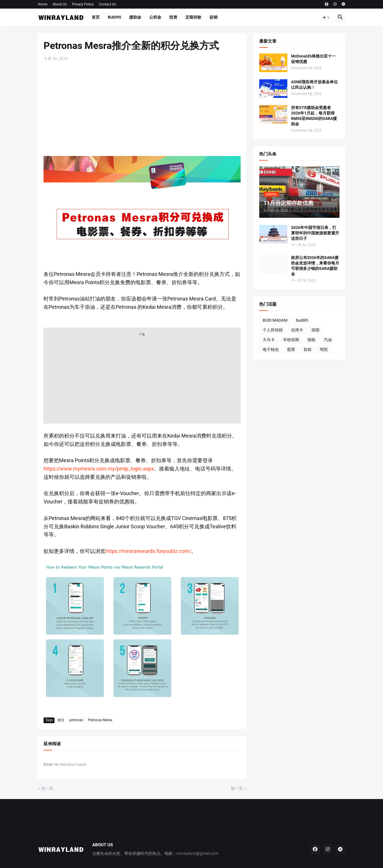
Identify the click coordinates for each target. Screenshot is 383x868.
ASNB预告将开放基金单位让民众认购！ (314, 85)
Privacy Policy (83, 4)
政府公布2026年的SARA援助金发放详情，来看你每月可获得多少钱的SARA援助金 (315, 266)
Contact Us (107, 4)
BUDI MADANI (275, 320)
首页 (96, 17)
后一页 (47, 788)
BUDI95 (114, 17)
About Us (60, 4)
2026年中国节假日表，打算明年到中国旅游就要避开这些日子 (315, 233)
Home (43, 4)
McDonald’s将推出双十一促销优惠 (313, 59)
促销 (213, 17)
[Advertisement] (142, 109)
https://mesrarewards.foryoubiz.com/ (148, 551)
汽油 (328, 340)
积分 (61, 720)
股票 (291, 349)
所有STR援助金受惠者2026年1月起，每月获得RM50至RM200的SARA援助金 (314, 116)
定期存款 (193, 17)
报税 (311, 340)
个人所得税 (273, 330)
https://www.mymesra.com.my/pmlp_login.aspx (99, 469)
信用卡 (297, 330)
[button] (326, 17)
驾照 (324, 349)
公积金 (155, 17)
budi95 (302, 320)
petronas (76, 720)
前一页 (237, 788)
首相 (307, 349)
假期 (315, 330)
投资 (173, 17)
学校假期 (291, 340)
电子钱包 (271, 349)
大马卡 (269, 340)
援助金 (135, 17)
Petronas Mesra (100, 720)
